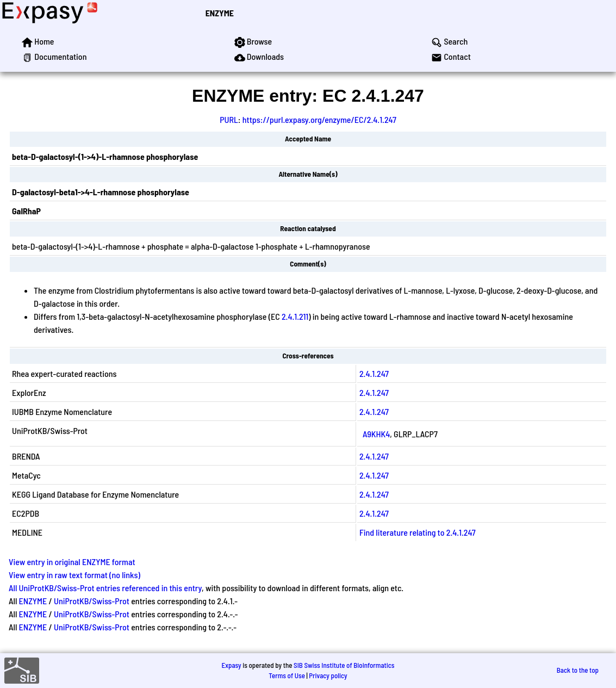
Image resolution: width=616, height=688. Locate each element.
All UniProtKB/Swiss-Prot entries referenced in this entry (105, 588)
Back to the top (578, 670)
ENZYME (220, 13)
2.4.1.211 (295, 316)
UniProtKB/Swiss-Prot (92, 601)
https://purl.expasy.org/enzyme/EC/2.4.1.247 (319, 119)
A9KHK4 (376, 434)
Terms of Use (287, 675)
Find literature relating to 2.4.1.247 (418, 532)
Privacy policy (328, 675)
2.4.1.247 (374, 373)
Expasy (231, 665)
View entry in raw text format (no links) (74, 575)
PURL (229, 119)
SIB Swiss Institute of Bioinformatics (344, 665)
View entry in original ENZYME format (72, 562)
